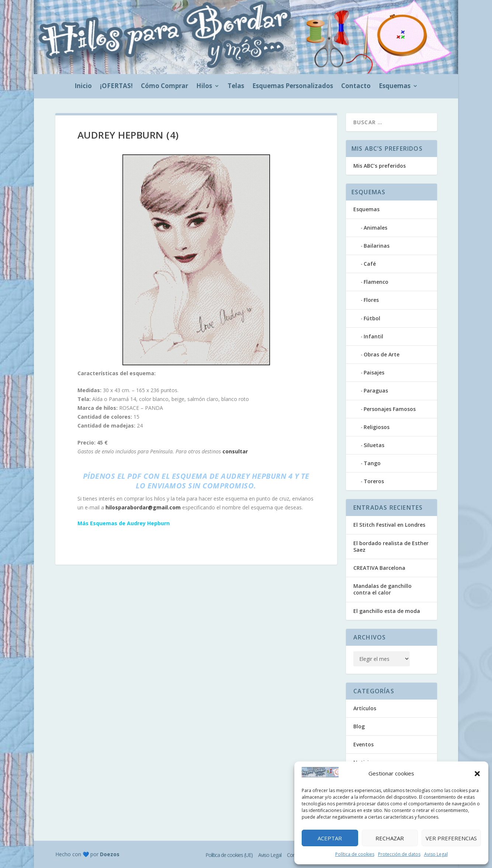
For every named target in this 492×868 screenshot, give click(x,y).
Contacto (356, 87)
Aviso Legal (436, 854)
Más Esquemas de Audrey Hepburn (124, 523)
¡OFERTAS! (116, 87)
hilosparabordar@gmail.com (143, 507)
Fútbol (372, 318)
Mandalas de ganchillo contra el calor (382, 589)
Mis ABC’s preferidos (380, 166)
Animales (375, 228)
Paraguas (376, 391)
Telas (236, 87)
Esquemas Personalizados (293, 87)
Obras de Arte (382, 354)
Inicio (83, 87)
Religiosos (377, 427)
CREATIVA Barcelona (379, 568)
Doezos (110, 854)
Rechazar (390, 838)
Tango (372, 463)
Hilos (204, 87)
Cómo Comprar (164, 87)
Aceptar (330, 838)
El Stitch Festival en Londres (389, 525)
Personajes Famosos (390, 409)
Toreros (374, 481)
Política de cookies (355, 854)
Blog (359, 726)
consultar (235, 451)
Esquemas (395, 87)
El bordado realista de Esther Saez (391, 546)
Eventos (363, 744)
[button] (477, 774)
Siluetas (374, 445)
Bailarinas (377, 246)
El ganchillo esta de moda (387, 611)
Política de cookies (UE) (229, 855)
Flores (371, 300)
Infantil (373, 336)
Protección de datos (399, 854)
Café (370, 264)
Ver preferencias (451, 838)
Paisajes (374, 372)
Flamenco (376, 282)
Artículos (365, 708)
